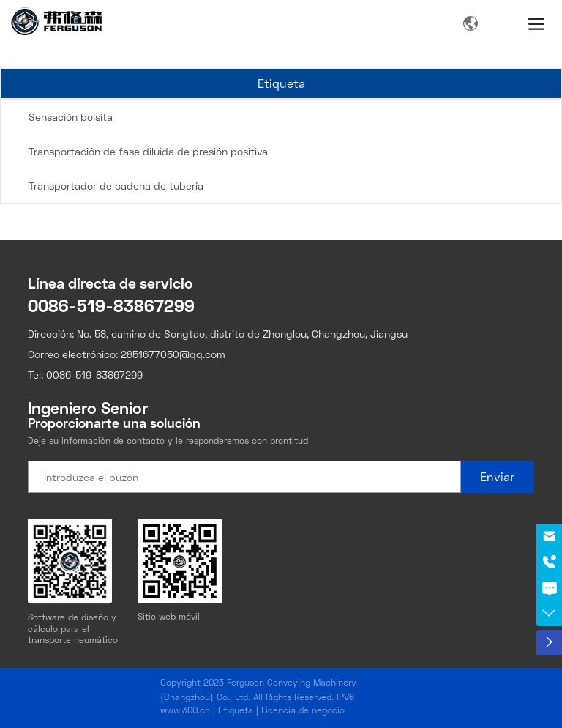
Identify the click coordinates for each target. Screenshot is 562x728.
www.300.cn (185, 710)
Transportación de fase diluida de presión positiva (148, 151)
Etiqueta (236, 710)
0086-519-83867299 (111, 305)
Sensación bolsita (71, 117)
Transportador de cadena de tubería (116, 186)
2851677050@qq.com (173, 354)
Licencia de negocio (303, 710)
